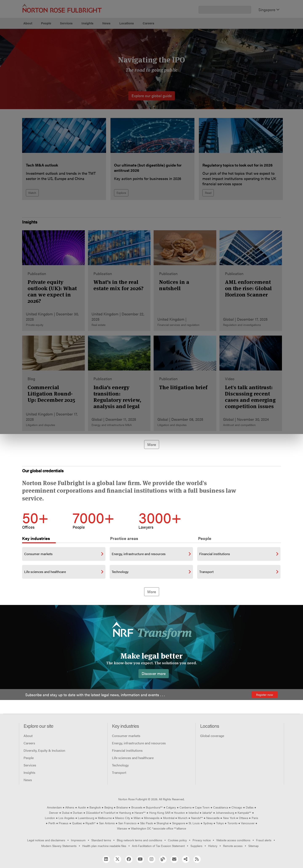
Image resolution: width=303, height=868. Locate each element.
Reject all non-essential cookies (214, 44)
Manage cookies (154, 44)
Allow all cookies (95, 44)
